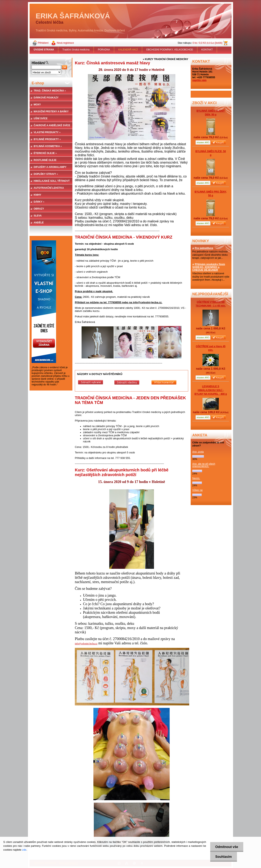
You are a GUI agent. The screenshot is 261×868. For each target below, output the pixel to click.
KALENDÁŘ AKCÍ (128, 50)
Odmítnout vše (227, 847)
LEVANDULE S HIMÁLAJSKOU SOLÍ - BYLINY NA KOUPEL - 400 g (211, 390)
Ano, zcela (198, 452)
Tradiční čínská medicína (76, 50)
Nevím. (196, 478)
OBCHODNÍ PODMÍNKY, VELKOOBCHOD (170, 50)
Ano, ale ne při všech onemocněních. (204, 465)
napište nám (199, 80)
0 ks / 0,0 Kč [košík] (207, 43)
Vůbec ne (197, 490)
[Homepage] (44, 50)
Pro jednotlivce (203, 248)
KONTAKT (207, 50)
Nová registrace (65, 43)
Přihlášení (43, 43)
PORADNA (104, 50)
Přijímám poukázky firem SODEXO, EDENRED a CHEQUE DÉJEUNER (209, 267)
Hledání (38, 63)
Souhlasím (224, 857)
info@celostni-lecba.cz (86, 644)
